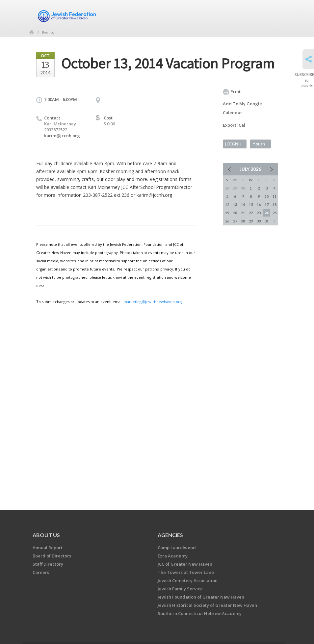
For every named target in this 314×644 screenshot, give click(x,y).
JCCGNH (233, 144)
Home (32, 32)
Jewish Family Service (180, 589)
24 (267, 213)
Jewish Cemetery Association (188, 580)
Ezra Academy (173, 556)
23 (259, 213)
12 (227, 205)
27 (235, 221)
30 (259, 221)
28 (243, 221)
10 (267, 196)
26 (227, 221)
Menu (271, 14)
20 (235, 213)
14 (243, 205)
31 (267, 221)
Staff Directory (48, 564)
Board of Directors (52, 556)
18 (275, 205)
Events (48, 32)
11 (275, 196)
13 (235, 205)
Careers (41, 572)
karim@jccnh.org (62, 136)
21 (243, 213)
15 (251, 205)
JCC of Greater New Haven (185, 564)
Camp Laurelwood (177, 548)
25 (275, 213)
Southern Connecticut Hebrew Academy (200, 613)
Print (232, 92)
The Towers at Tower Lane (186, 572)
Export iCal (234, 125)
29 (251, 221)
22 (251, 213)
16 (259, 205)
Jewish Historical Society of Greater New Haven (207, 605)
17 (267, 205)
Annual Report (48, 548)
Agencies (170, 535)
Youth (259, 144)
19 (227, 213)
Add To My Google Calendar (242, 108)
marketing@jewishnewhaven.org (153, 302)
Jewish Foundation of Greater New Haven (201, 597)
